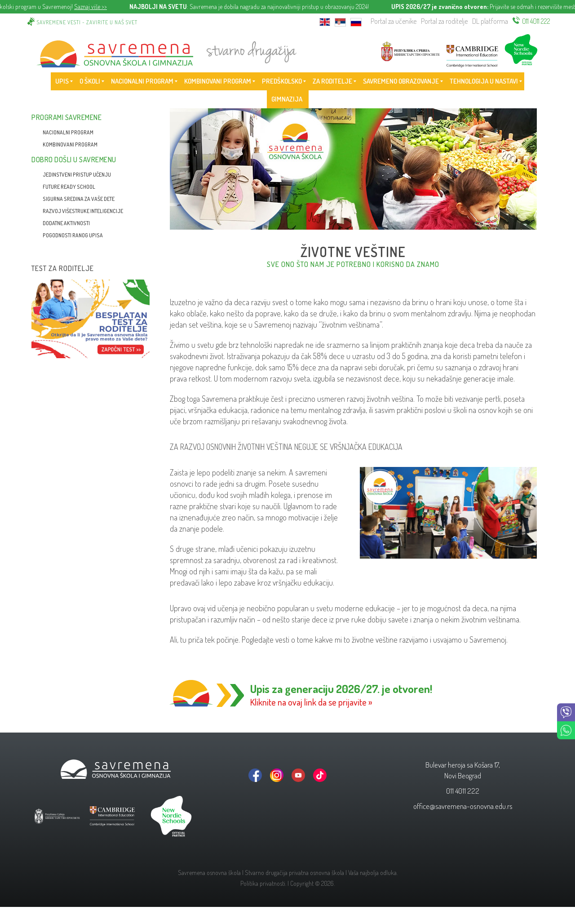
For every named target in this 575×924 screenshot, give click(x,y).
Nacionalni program (68, 132)
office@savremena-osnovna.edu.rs (463, 806)
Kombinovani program (70, 144)
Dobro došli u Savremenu (74, 160)
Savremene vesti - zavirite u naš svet (87, 22)
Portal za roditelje (444, 21)
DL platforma (490, 21)
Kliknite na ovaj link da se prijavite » (311, 702)
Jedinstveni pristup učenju (77, 175)
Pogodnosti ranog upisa (73, 235)
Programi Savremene (66, 117)
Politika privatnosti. (263, 883)
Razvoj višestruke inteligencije (83, 211)
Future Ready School (69, 187)
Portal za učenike (394, 21)
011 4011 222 (536, 21)
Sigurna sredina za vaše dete (79, 199)
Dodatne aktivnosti (66, 223)
